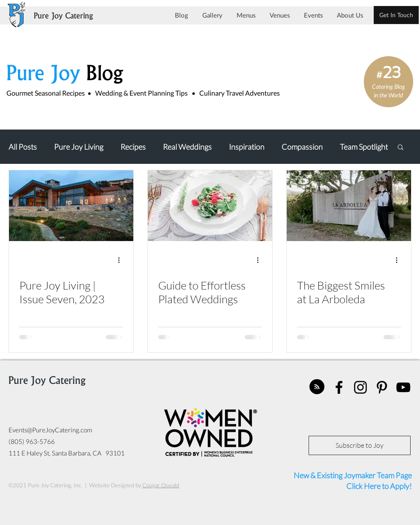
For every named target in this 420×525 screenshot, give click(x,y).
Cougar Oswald (161, 485)
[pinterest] (382, 387)
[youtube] (403, 387)
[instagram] (360, 387)
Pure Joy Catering (63, 16)
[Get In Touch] (396, 15)
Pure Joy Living (79, 147)
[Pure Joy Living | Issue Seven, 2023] (71, 206)
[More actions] (122, 260)
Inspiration (247, 147)
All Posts (23, 147)
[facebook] (339, 387)
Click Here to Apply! (378, 486)
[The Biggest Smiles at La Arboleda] (349, 206)
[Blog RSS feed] (317, 387)
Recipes (133, 147)
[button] (400, 148)
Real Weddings (187, 147)
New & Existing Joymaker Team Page (353, 475)
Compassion (302, 147)
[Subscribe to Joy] (360, 445)
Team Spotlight (364, 147)
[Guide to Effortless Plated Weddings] (210, 206)
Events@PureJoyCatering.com (50, 430)
